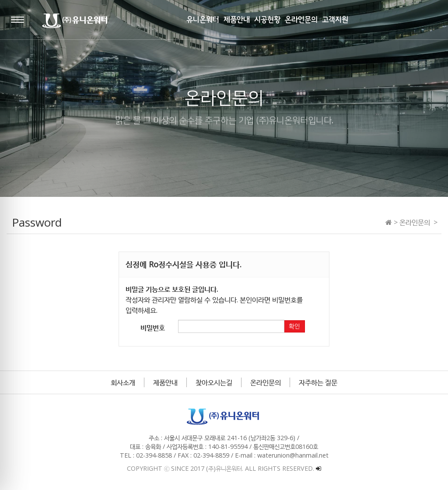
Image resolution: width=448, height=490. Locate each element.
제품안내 (165, 382)
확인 (294, 326)
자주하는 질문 (318, 382)
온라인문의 (266, 382)
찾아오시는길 (214, 382)
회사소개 (123, 382)
